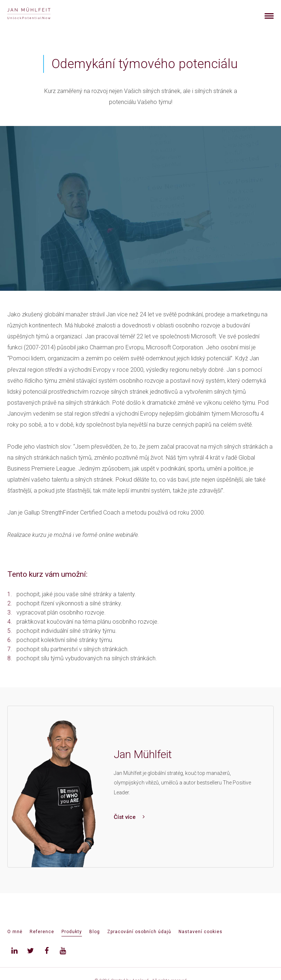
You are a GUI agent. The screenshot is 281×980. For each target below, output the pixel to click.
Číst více (129, 817)
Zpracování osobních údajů (139, 932)
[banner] (38, 14)
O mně (15, 932)
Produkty (72, 932)
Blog (95, 932)
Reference (42, 932)
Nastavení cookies (201, 932)
